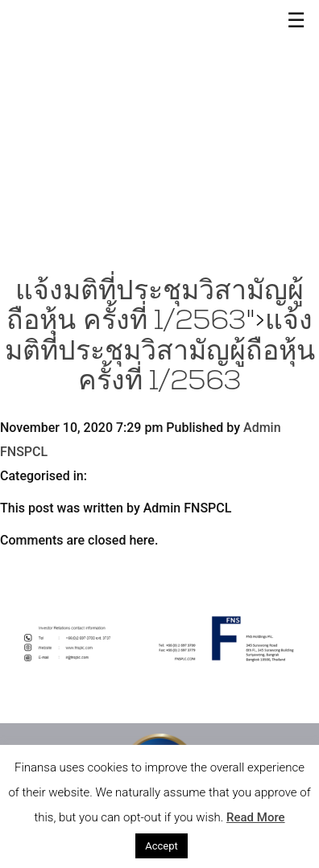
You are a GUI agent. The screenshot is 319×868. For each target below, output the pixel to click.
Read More (256, 817)
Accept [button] (162, 846)
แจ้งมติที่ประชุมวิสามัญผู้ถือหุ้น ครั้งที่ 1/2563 (160, 352)
